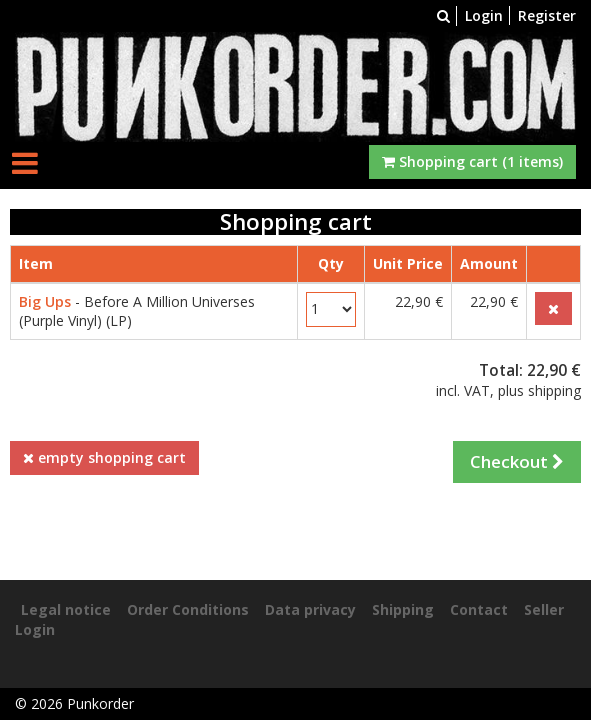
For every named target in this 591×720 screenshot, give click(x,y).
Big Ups (45, 301)
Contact (479, 609)
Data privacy (310, 609)
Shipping (403, 609)
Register (547, 15)
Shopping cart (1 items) (472, 161)
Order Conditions (188, 609)
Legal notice (66, 609)
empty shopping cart (104, 457)
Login (484, 15)
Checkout (517, 461)
